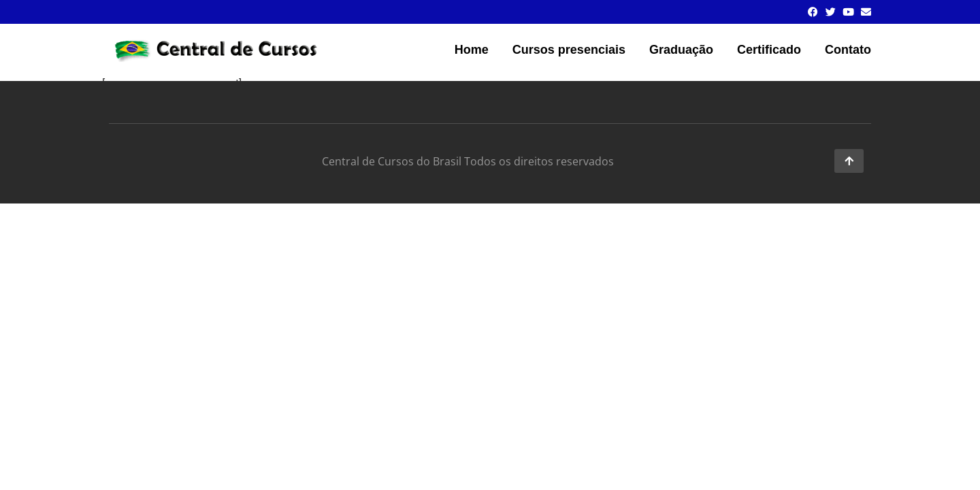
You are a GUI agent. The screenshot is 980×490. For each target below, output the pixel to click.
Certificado (769, 50)
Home (472, 50)
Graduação (681, 50)
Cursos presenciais (569, 50)
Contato (848, 50)
